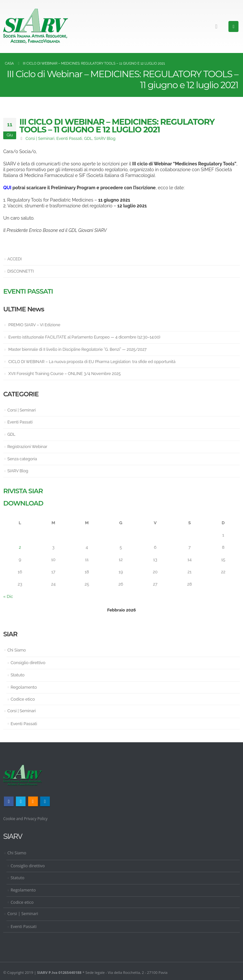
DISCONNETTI (21, 271)
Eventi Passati (69, 138)
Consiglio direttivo (28, 662)
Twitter (21, 801)
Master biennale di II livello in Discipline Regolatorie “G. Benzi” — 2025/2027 (81, 349)
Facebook (9, 801)
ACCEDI (15, 259)
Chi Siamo (17, 649)
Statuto (18, 674)
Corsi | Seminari (40, 138)
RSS (33, 801)
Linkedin (45, 801)
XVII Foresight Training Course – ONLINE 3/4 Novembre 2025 (67, 373)
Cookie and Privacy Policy (27, 818)
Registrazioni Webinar (28, 446)
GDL (88, 138)
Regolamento (24, 686)
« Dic (8, 596)
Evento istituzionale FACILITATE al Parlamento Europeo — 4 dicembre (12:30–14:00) (88, 337)
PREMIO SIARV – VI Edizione (36, 325)
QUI (7, 188)
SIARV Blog (105, 138)
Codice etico (23, 699)
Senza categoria (23, 458)
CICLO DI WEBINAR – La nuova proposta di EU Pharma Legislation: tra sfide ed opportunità (96, 361)
